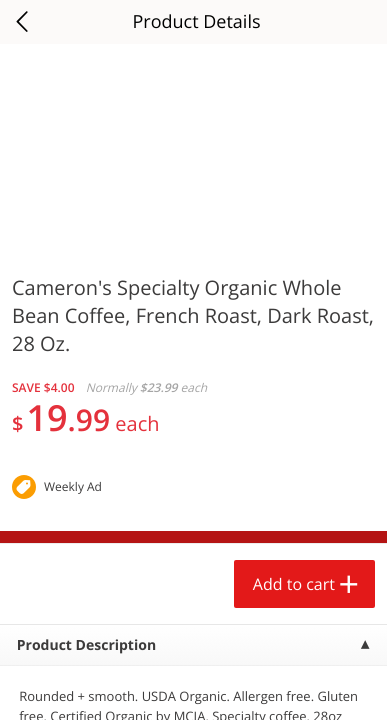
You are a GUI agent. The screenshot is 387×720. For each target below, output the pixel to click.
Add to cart (294, 584)
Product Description (86, 645)
